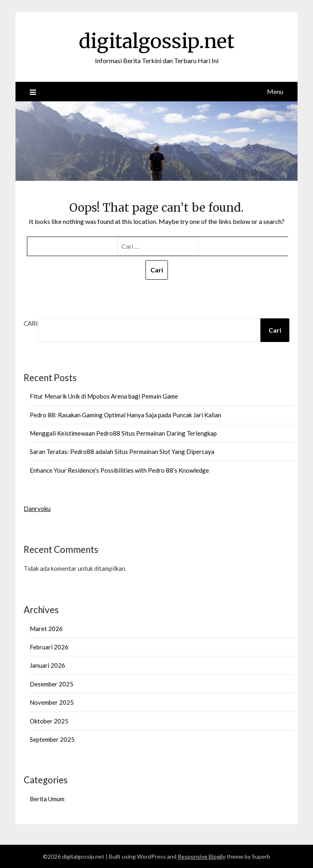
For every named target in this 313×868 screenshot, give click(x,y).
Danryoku (37, 509)
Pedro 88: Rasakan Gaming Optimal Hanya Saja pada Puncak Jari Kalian (126, 415)
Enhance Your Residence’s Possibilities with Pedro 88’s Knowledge (119, 470)
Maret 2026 (46, 629)
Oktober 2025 (49, 721)
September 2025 (52, 739)
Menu (275, 91)
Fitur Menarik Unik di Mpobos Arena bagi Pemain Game (104, 396)
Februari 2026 (49, 647)
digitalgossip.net (156, 41)
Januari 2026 (47, 665)
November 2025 (52, 702)
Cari (31, 323)
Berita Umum (47, 799)
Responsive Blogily (202, 856)
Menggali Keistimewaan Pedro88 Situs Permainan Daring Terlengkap (123, 433)
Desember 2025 (52, 684)
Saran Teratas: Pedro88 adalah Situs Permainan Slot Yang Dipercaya (122, 452)
